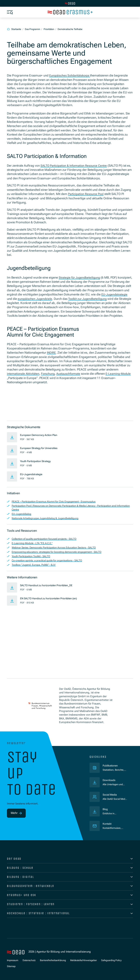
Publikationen (115, 766)
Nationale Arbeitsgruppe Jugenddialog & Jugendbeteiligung (48, 522)
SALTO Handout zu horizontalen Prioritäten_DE (49, 589)
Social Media (111, 795)
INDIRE (52, 356)
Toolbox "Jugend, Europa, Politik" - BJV (36, 569)
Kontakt (107, 824)
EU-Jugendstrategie (32, 478)
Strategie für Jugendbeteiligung (80, 277)
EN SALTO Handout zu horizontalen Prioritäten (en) (51, 602)
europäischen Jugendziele (58, 298)
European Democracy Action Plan (41, 438)
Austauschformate (70, 378)
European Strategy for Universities (41, 452)
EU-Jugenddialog (22, 517)
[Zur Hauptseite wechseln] (70, 3)
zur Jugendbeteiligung (112, 298)
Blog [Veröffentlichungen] (105, 809)
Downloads (109, 780)
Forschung (49, 378)
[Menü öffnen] (10, 12)
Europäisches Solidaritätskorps (71, 76)
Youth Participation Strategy (37, 465)
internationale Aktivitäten (24, 378)
